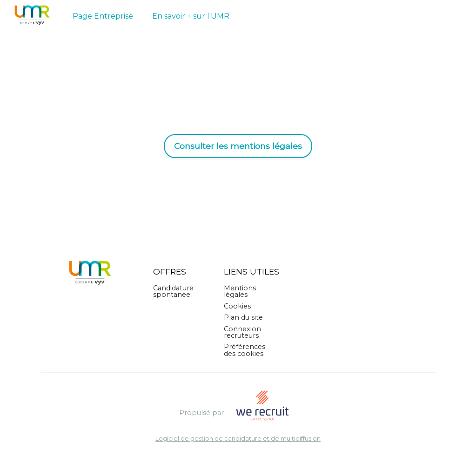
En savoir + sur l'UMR (191, 16)
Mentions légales (240, 291)
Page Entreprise (103, 16)
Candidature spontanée (173, 291)
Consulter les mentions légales (238, 146)
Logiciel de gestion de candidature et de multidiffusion (238, 439)
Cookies (237, 306)
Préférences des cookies (245, 350)
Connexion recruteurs (242, 332)
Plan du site (243, 317)
